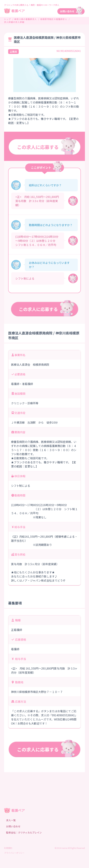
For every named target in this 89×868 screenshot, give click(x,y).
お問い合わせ (13, 826)
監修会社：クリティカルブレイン (24, 832)
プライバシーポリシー (14, 853)
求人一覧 (11, 820)
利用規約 (8, 848)
